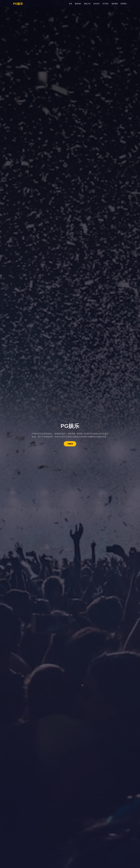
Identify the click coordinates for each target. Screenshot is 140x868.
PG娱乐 (18, 4)
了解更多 (70, 444)
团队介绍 (87, 4)
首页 (70, 4)
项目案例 (115, 4)
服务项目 (78, 4)
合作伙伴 (96, 4)
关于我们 (105, 4)
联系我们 (124, 4)
